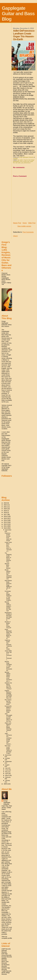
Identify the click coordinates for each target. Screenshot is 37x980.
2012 (6, 524)
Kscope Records (7, 957)
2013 (6, 522)
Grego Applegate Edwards (7, 802)
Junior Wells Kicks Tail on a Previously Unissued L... (8, 655)
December (8, 530)
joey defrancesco (26, 163)
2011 (6, 526)
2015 (6, 518)
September (8, 762)
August (7, 765)
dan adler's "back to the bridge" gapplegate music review (24, 161)
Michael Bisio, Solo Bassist (8, 566)
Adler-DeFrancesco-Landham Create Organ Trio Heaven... (8, 739)
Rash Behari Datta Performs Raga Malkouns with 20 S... (8, 585)
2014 (6, 520)
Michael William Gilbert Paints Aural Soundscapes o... (8, 677)
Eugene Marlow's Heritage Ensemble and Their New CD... (8, 694)
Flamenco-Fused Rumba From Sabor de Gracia (8, 537)
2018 (6, 513)
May (7, 772)
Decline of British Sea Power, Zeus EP (8, 625)
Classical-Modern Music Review (6, 275)
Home (25, 223)
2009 (6, 784)
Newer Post (17, 223)
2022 (6, 505)
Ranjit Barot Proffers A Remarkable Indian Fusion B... (8, 616)
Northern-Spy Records (6, 969)
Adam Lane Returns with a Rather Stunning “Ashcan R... (8, 727)
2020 (6, 509)
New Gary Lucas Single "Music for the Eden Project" (8, 749)
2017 (6, 515)
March (7, 775)
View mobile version (24, 226)
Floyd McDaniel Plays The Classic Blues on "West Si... (8, 634)
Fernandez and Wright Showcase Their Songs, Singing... (8, 596)
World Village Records (6, 973)
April (7, 774)
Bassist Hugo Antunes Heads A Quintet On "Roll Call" (8, 606)
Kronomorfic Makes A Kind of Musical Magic (8, 709)
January (8, 780)
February (8, 777)
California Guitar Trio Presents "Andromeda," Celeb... (8, 645)
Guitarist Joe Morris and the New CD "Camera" (8, 686)
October (8, 758)
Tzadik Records (6, 971)
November (8, 755)
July (7, 768)
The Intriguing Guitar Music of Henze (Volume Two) (8, 557)
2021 (6, 507)
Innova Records (6, 955)
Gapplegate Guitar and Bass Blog (18, 14)
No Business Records (6, 965)
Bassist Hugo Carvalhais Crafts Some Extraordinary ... (8, 666)
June (7, 770)
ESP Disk (5, 954)
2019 (6, 511)
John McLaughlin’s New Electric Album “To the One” (8, 717)
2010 (6, 528)
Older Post (32, 223)
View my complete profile (7, 937)
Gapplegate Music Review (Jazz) (6, 280)
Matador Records (4, 959)
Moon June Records (5, 962)
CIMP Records (6, 949)
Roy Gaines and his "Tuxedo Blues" (8, 702)
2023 (6, 503)
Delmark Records (4, 951)
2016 (6, 516)
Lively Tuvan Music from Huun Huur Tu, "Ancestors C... (8, 547)
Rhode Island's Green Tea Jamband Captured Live (8, 574)
